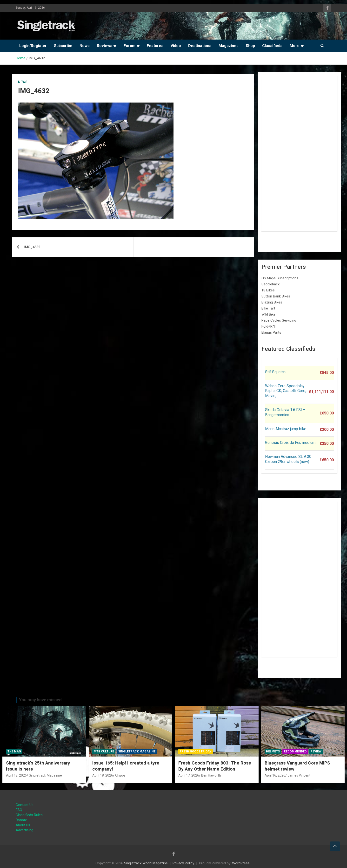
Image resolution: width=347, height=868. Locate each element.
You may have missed (40, 700)
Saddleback (270, 284)
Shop (250, 46)
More (295, 46)
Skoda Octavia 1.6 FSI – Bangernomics (285, 412)
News (85, 46)
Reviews (105, 46)
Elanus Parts (271, 332)
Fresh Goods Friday (196, 751)
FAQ (19, 810)
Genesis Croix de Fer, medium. (291, 443)
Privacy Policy (183, 863)
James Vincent (299, 775)
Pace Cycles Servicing (279, 320)
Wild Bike (268, 314)
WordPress (241, 863)
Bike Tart (268, 308)
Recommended (295, 751)
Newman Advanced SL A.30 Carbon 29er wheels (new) (288, 459)
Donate (21, 820)
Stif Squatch (275, 372)
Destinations (200, 46)
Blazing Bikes (272, 302)
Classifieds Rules (29, 815)
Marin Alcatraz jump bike (286, 429)
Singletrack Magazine (45, 775)
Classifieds (272, 46)
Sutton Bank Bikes (276, 296)
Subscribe (63, 46)
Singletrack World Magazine (146, 863)
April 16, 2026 (275, 775)
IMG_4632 (32, 247)
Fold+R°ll (268, 326)
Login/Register (33, 46)
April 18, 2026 (16, 775)
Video (176, 46)
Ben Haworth (211, 775)
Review (316, 751)
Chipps (120, 775)
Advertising (24, 830)
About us (23, 825)
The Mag (14, 751)
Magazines (229, 46)
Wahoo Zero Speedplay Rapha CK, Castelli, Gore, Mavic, (286, 391)
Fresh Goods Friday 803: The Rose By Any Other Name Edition (215, 766)
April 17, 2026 (189, 775)
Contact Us (25, 805)
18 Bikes (268, 290)
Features (155, 46)
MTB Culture (104, 751)
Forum (130, 46)
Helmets (273, 751)
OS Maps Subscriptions (280, 278)
